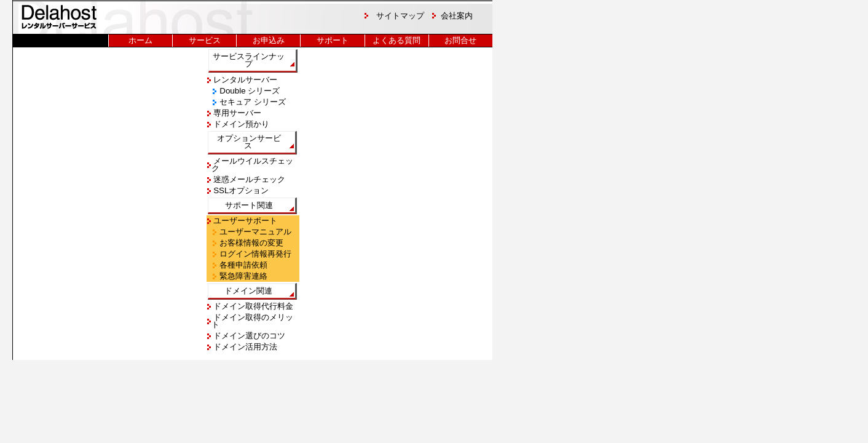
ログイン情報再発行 (255, 254)
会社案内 (457, 16)
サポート (333, 40)
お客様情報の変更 (251, 243)
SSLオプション (240, 190)
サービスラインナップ (249, 60)
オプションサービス (248, 142)
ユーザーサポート (245, 221)
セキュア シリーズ (252, 102)
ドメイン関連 (248, 291)
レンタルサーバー (245, 80)
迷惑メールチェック (249, 179)
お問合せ (460, 40)
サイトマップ (400, 16)
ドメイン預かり (241, 124)
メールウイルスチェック (253, 165)
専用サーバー (237, 113)
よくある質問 (397, 40)
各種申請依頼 (243, 265)
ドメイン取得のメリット (253, 321)
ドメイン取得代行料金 (253, 306)
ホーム (140, 40)
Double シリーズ (249, 91)
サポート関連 (248, 205)
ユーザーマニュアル (255, 232)
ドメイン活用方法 (245, 347)
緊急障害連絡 (243, 276)
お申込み (269, 40)
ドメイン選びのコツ (249, 336)
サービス (205, 40)
